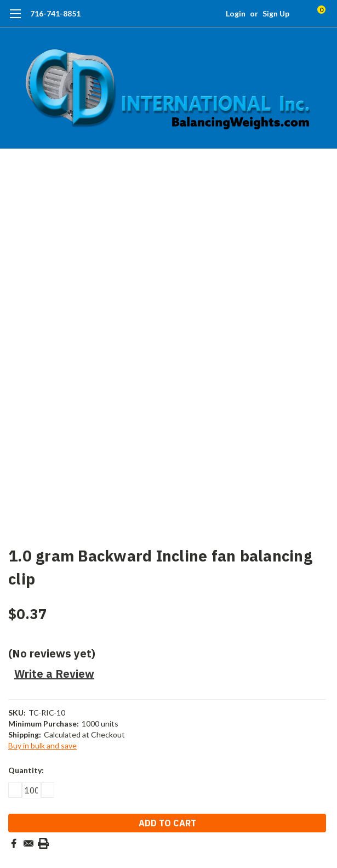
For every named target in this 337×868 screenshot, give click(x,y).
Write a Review (54, 674)
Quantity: (26, 770)
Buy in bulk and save (42, 745)
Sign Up (276, 13)
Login (236, 13)
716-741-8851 (55, 13)
